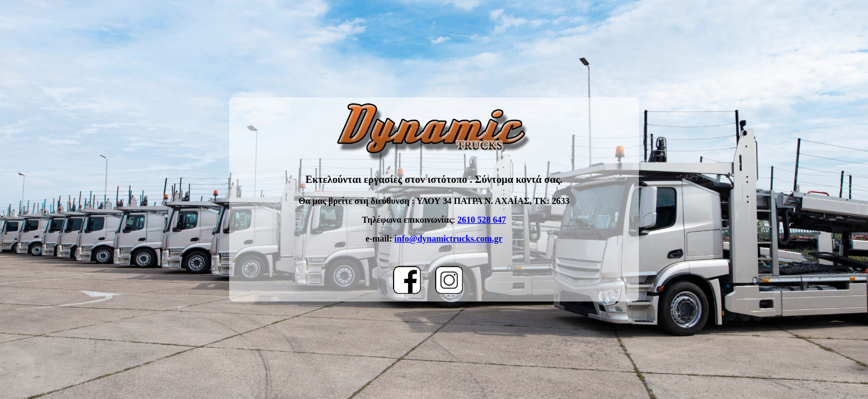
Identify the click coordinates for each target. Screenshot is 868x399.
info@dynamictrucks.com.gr (448, 239)
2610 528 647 (482, 220)
